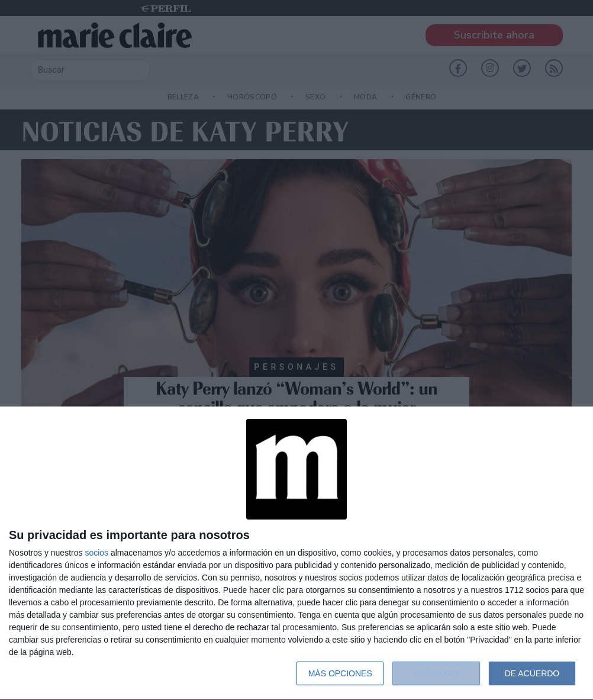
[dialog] (296, 554)
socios (96, 553)
